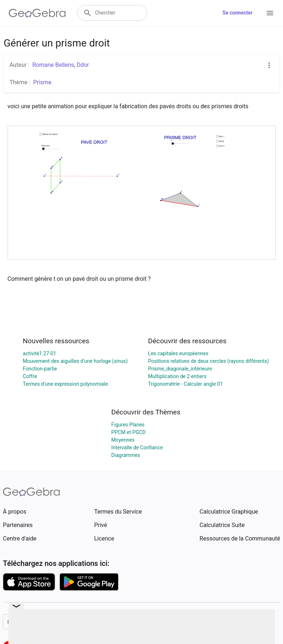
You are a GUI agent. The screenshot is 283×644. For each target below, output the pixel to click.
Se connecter (237, 13)
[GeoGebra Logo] (37, 13)
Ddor (83, 65)
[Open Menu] (270, 13)
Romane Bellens (53, 65)
